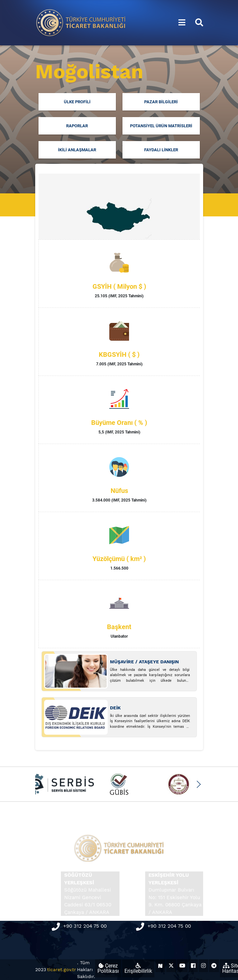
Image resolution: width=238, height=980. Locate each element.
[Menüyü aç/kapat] (182, 23)
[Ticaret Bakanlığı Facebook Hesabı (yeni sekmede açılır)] (193, 966)
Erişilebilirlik (138, 968)
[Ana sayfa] (81, 22)
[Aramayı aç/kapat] (199, 23)
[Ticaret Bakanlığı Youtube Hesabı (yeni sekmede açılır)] (182, 966)
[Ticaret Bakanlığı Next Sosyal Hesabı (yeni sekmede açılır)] (160, 966)
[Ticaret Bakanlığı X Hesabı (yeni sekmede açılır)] (171, 966)
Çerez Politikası (108, 968)
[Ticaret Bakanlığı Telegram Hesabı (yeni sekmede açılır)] (214, 966)
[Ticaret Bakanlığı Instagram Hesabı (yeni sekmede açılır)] (203, 966)
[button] (199, 784)
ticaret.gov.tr (62, 969)
